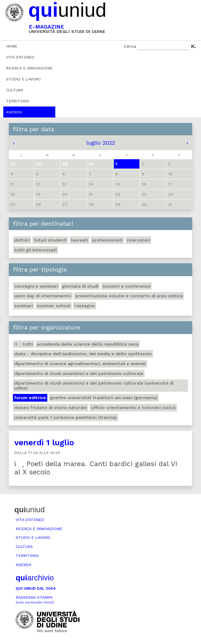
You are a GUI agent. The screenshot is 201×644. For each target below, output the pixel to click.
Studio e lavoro (23, 79)
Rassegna (85, 306)
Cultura (15, 90)
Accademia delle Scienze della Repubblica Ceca (88, 344)
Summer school (54, 306)
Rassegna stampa (35, 600)
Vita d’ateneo (20, 57)
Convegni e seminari (36, 286)
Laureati (79, 240)
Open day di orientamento (43, 296)
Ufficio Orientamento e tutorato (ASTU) (133, 408)
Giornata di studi (80, 286)
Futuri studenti (50, 240)
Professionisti (107, 240)
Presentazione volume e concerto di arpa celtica (129, 296)
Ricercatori (138, 240)
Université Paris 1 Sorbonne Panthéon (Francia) (65, 417)
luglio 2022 (101, 143)
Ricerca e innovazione (29, 68)
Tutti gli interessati (35, 250)
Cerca (130, 46)
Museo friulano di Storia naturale (51, 408)
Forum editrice (30, 398)
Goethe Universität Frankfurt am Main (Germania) (104, 398)
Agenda (14, 112)
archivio (35, 578)
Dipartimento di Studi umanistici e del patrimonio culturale (79, 373)
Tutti (24, 344)
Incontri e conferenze (126, 286)
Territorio (18, 101)
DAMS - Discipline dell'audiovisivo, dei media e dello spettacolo (83, 354)
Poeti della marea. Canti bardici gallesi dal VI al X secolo (96, 468)
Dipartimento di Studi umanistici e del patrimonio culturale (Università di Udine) (94, 386)
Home (12, 46)
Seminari (24, 306)
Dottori (22, 240)
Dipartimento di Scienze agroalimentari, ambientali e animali (80, 364)
